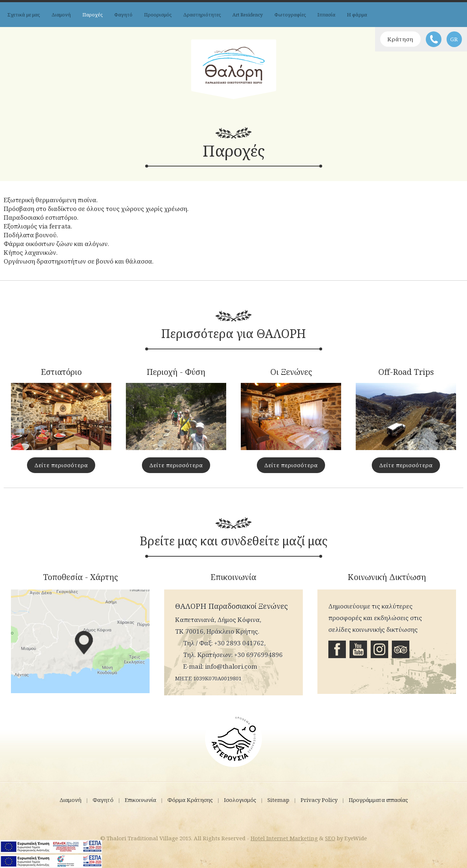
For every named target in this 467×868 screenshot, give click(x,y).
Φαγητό (123, 15)
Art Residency (248, 15)
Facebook (337, 649)
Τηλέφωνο (434, 39)
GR (454, 39)
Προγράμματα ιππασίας (378, 800)
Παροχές (92, 15)
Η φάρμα (357, 15)
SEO (330, 838)
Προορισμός (158, 15)
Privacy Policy (319, 800)
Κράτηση (400, 39)
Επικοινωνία (140, 800)
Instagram (379, 649)
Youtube (358, 649)
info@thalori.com (231, 666)
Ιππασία (326, 15)
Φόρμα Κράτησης (190, 800)
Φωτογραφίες (290, 15)
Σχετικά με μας (24, 15)
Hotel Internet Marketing (284, 838)
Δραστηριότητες (202, 15)
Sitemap (278, 800)
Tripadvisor (401, 649)
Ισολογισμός (240, 800)
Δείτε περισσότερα (61, 465)
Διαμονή (61, 15)
